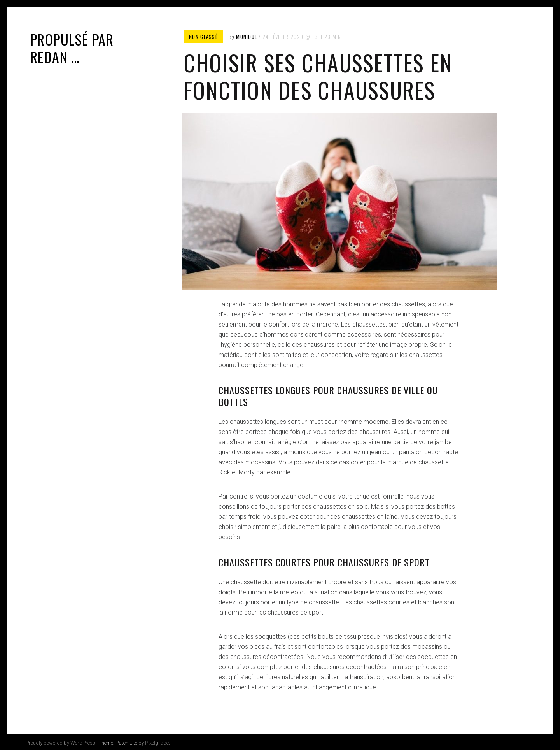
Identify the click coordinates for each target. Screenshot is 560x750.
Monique (247, 37)
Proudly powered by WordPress (60, 743)
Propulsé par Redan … (72, 48)
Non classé (203, 37)
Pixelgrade (157, 743)
